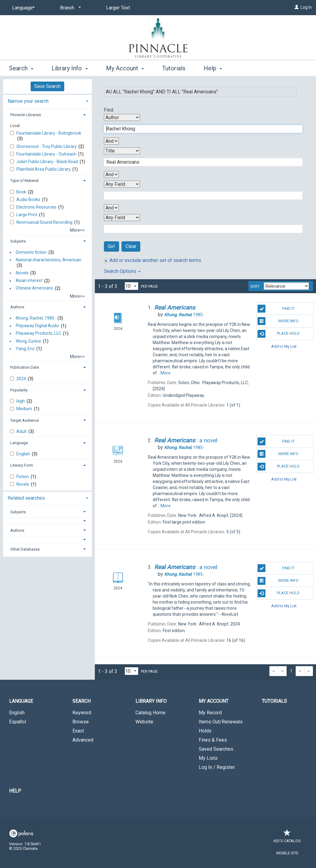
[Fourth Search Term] (200, 229)
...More (164, 373)
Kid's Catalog (287, 838)
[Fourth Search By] (122, 218)
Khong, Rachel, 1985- (36, 318)
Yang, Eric (25, 349)
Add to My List (284, 346)
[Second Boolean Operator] (111, 174)
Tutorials (174, 68)
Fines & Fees (213, 740)
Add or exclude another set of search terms (153, 260)
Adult (22, 431)
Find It (276, 309)
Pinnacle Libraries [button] (26, 115)
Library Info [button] (70, 68)
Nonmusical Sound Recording (45, 222)
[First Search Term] (200, 129)
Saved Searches (216, 749)
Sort (255, 287)
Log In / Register (217, 767)
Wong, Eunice (28, 341)
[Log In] (297, 7)
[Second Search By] (122, 151)
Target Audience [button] (25, 420)
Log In (306, 7)
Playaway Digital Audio (37, 326)
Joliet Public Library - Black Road (48, 162)
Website (144, 722)
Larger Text (118, 8)
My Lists (208, 758)
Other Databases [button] (25, 549)
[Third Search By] (122, 184)
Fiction (23, 477)
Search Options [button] (122, 271)
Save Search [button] (47, 86)
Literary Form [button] (22, 465)
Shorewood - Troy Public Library (47, 146)
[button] (47, 521)
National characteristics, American (48, 260)
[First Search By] (122, 117)
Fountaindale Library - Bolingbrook (49, 133)
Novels (22, 273)
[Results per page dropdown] (131, 286)
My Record (210, 713)
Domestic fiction (31, 252)
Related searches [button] (26, 498)
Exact (78, 731)
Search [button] (21, 68)
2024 (22, 379)
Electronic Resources (37, 207)
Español (18, 722)
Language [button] (19, 443)
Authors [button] (17, 307)
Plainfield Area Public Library (44, 169)
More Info (278, 321)
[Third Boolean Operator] (111, 208)
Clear (131, 246)
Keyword (82, 713)
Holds (205, 731)
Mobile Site (287, 853)
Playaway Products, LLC (38, 333)
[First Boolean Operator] (111, 141)
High (21, 401)
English (24, 454)
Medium (25, 409)
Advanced (83, 740)
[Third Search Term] (200, 196)
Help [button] (213, 68)
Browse (81, 722)
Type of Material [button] (24, 181)
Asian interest (29, 281)
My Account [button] (125, 68)
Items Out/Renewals (221, 722)
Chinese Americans (34, 288)
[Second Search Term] (200, 162)
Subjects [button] (18, 241)
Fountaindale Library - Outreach (47, 154)
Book (22, 192)
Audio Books (29, 199)
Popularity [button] (19, 390)
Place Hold (279, 334)
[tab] (47, 101)
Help (15, 791)
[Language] (22, 8)
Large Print (27, 215)
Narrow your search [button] (28, 101)
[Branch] (69, 8)
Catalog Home (150, 713)
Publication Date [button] (25, 367)
